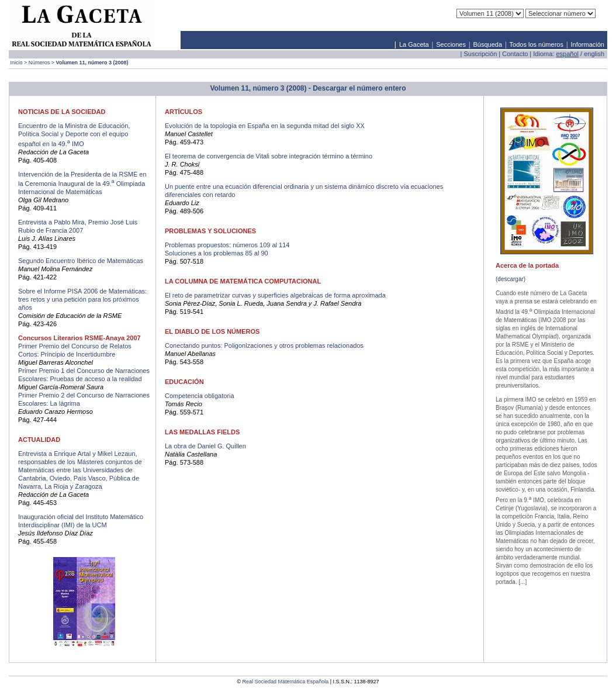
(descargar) (511, 279)
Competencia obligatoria (200, 396)
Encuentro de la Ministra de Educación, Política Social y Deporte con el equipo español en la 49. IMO (74, 135)
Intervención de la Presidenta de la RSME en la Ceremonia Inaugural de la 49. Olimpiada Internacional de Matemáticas (82, 183)
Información (587, 44)
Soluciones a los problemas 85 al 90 (217, 253)
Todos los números (537, 44)
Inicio (17, 63)
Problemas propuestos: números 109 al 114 (227, 245)
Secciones (451, 44)
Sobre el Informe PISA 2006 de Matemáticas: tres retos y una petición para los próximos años (82, 299)
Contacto (515, 54)
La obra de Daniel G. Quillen (205, 446)
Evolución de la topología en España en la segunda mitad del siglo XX (265, 126)
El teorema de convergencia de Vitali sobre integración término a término (269, 156)
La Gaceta (414, 44)
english (594, 54)
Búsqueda (488, 44)
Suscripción (480, 54)
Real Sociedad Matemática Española (286, 682)
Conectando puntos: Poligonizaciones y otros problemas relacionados (264, 345)
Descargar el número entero (359, 88)
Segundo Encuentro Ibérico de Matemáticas (81, 261)
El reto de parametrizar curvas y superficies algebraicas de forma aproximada (275, 295)
